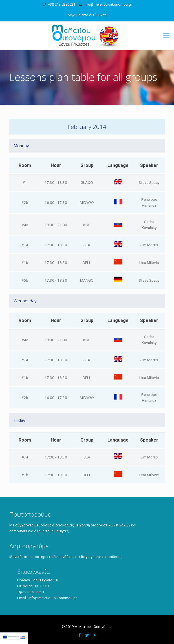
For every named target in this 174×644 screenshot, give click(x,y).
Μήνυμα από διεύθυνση (87, 15)
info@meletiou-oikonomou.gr (108, 4)
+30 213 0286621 (62, 4)
